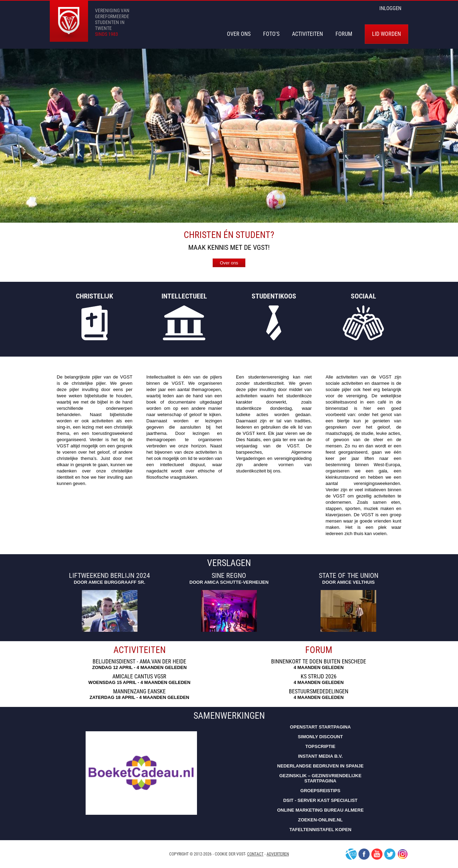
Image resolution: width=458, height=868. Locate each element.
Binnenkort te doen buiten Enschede (319, 662)
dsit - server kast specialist (321, 800)
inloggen (390, 8)
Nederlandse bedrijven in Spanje (320, 766)
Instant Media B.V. (320, 756)
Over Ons (239, 34)
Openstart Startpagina (320, 727)
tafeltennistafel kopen (320, 830)
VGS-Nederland (351, 854)
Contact (255, 854)
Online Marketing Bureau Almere (320, 810)
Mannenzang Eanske (139, 692)
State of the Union (349, 576)
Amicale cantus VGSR (139, 677)
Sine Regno (229, 576)
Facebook (364, 854)
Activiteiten (307, 34)
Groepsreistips (320, 791)
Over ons (229, 263)
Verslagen (229, 563)
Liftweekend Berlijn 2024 (109, 576)
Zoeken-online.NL (320, 820)
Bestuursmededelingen (319, 692)
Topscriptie (320, 746)
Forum (344, 34)
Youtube (377, 854)
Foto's (271, 34)
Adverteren (278, 854)
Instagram (403, 854)
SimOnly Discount (320, 737)
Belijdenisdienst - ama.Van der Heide (139, 662)
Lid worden (386, 34)
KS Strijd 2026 (319, 677)
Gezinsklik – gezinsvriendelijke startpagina (320, 778)
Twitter (390, 854)
